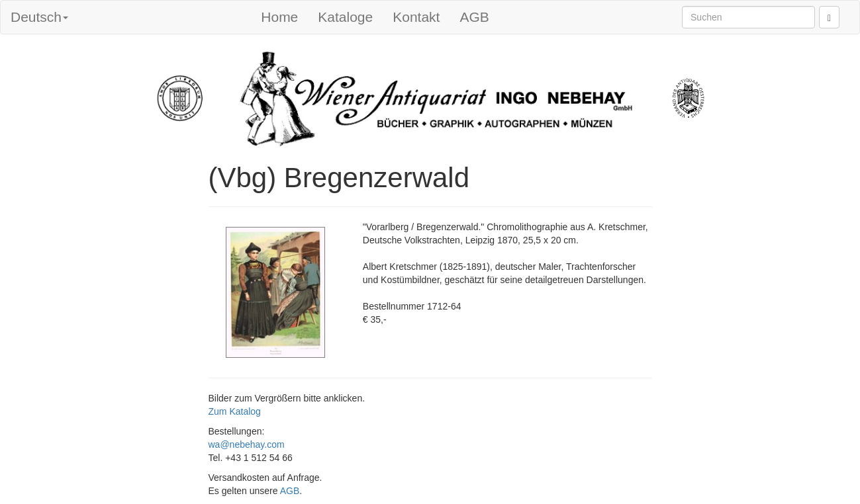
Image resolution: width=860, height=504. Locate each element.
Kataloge (345, 17)
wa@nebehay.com (247, 444)
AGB (474, 17)
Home (279, 17)
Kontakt (416, 17)
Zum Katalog (235, 411)
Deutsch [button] (39, 17)
